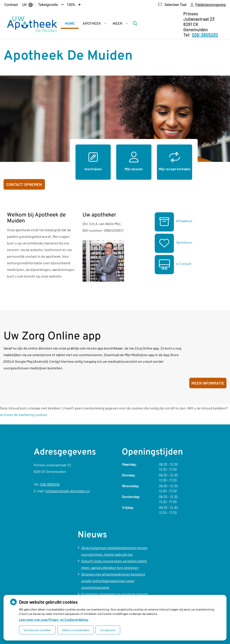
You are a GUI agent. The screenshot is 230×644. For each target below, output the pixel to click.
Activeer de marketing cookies (24, 415)
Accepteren (108, 630)
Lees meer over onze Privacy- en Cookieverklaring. (54, 620)
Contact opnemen (24, 184)
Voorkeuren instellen (37, 630)
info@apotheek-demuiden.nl (67, 491)
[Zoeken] (135, 23)
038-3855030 (50, 484)
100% (71, 5)
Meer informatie (208, 383)
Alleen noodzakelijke (76, 630)
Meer (118, 24)
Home (70, 24)
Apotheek (92, 24)
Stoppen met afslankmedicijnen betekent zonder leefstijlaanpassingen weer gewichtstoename (113, 581)
